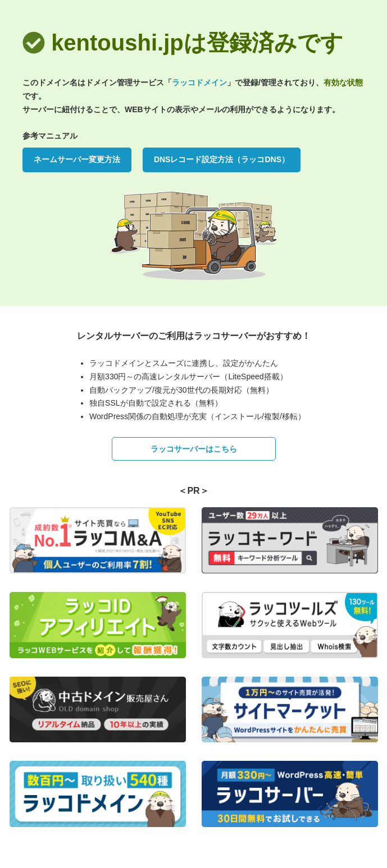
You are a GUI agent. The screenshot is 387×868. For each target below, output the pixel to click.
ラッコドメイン (199, 82)
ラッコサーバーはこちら (194, 449)
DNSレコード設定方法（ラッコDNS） (222, 159)
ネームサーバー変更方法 (77, 159)
